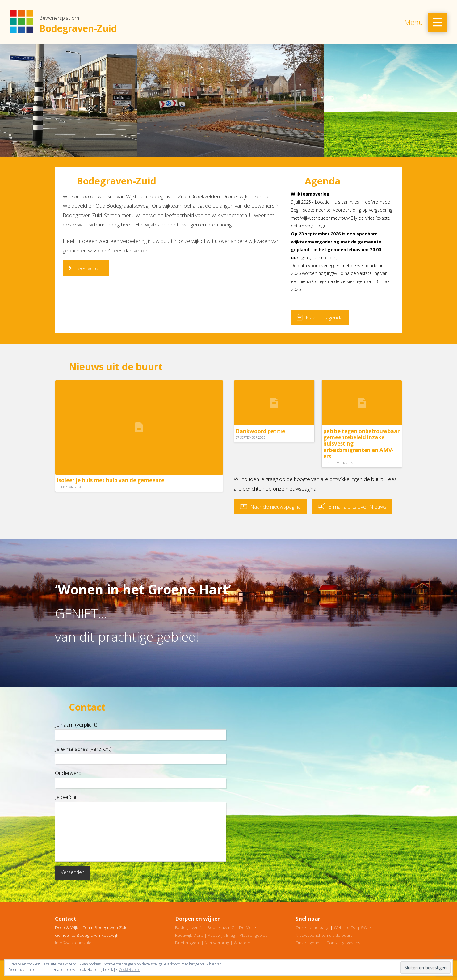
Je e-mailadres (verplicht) (140, 754)
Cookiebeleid (130, 970)
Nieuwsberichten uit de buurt (324, 935)
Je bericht (140, 801)
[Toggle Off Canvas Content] (438, 22)
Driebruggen (187, 942)
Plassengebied (254, 935)
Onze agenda (309, 942)
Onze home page (312, 927)
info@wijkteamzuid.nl (75, 942)
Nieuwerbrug (217, 942)
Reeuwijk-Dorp (189, 935)
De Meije (247, 927)
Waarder (242, 942)
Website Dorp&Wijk (353, 927)
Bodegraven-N (189, 927)
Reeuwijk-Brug (221, 935)
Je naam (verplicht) (140, 730)
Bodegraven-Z (221, 927)
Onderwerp (140, 778)
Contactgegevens (343, 942)
